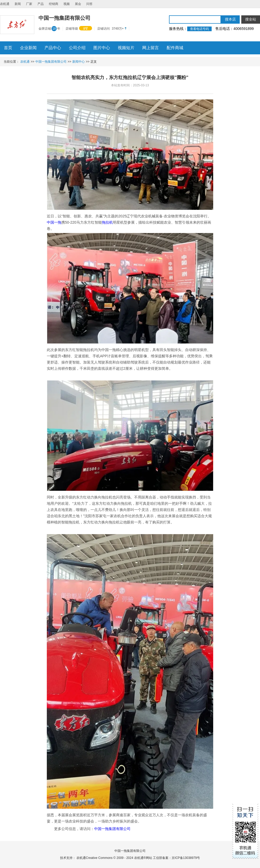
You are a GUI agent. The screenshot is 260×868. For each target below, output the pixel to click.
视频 (67, 4)
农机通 (5, 4)
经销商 (54, 4)
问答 (89, 4)
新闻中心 (79, 62)
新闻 (18, 4)
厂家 (29, 4)
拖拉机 (107, 222)
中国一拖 (54, 222)
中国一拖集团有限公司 (51, 62)
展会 (78, 4)
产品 (41, 4)
